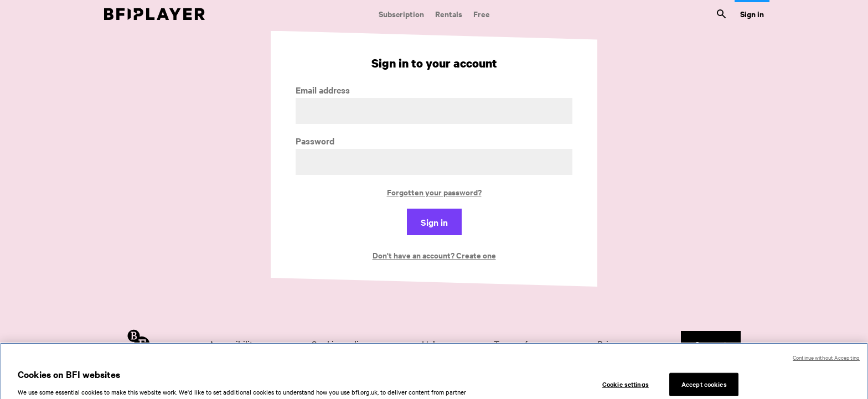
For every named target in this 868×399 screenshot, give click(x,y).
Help (431, 344)
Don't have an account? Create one (434, 255)
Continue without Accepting (826, 361)
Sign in (752, 14)
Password (315, 141)
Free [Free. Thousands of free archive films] (482, 14)
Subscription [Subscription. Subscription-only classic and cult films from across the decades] (401, 14)
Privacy (612, 344)
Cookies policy (339, 344)
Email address (323, 90)
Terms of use (518, 344)
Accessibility (233, 344)
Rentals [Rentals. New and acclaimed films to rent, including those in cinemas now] (449, 14)
